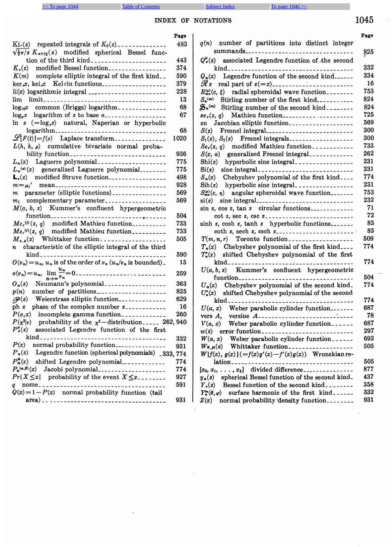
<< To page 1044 (61, 6)
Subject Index (220, 6)
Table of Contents (141, 6)
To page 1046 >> (289, 6)
